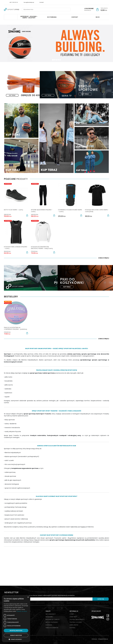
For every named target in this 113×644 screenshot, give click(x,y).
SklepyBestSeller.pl (103, 639)
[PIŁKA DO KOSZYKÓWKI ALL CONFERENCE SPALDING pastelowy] (16, 328)
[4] (60, 60)
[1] (55, 60)
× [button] (28, 597)
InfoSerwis (94, 639)
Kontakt (42, 2)
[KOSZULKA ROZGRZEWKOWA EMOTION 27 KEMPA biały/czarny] (42, 248)
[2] (56, 60)
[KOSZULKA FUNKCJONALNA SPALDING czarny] (16, 248)
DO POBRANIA (52, 17)
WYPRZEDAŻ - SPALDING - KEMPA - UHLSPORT (29, 17)
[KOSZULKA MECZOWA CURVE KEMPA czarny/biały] (97, 211)
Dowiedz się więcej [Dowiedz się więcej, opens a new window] (22, 611)
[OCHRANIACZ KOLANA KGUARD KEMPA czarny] (70, 211)
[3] (58, 60)
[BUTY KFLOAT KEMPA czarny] (14, 210)
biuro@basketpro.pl (29, 2)
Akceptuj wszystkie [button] (16, 631)
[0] (53, 60)
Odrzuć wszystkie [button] (16, 635)
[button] (27, 215)
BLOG (98, 17)
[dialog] (16, 619)
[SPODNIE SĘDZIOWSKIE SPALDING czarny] (42, 211)
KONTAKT (75, 17)
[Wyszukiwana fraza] (45, 9)
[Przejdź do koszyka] (104, 9)
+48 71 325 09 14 (13, 2)
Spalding (11, 17)
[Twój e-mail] (48, 599)
